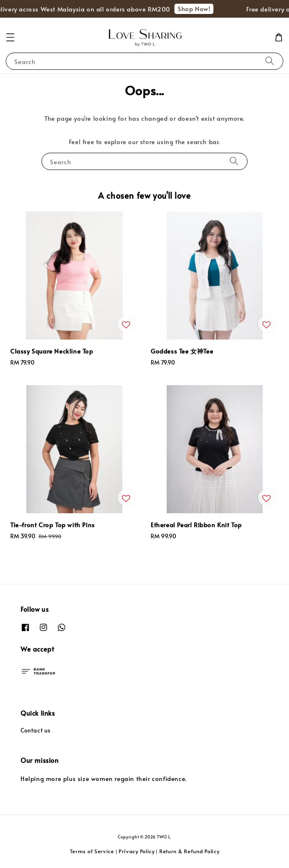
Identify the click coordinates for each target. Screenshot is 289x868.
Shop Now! (196, 8)
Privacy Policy (137, 851)
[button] (10, 37)
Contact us (36, 730)
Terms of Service (92, 851)
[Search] (270, 61)
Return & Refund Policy (189, 851)
